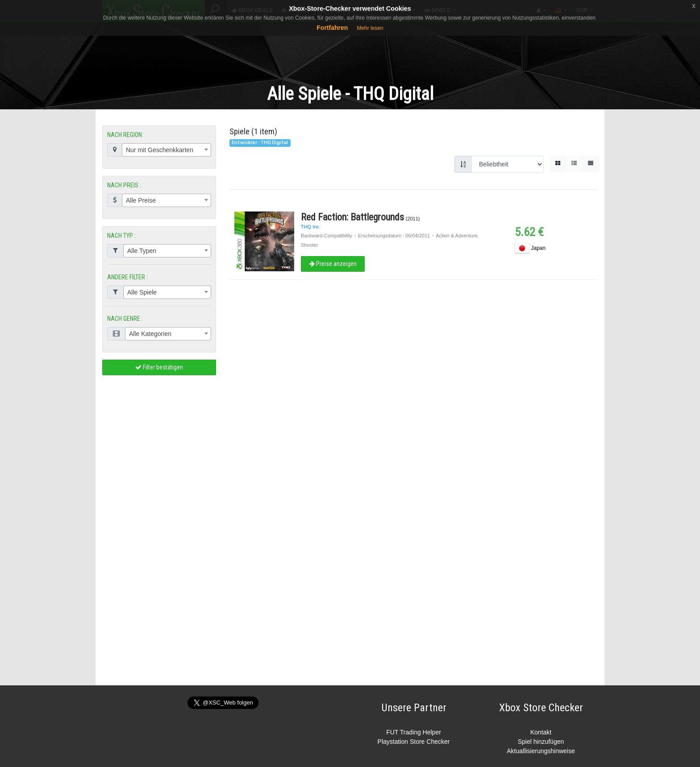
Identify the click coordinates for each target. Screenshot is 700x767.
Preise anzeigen (333, 264)
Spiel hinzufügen (541, 742)
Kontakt (541, 732)
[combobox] (167, 150)
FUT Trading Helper (414, 732)
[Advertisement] (350, 49)
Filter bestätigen (159, 367)
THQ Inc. (311, 227)
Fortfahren (332, 28)
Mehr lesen (370, 28)
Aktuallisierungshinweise (541, 751)
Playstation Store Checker (414, 742)
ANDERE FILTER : (127, 277)
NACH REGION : (126, 135)
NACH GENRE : (125, 319)
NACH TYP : (121, 236)
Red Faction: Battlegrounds (352, 217)
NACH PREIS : (124, 185)
